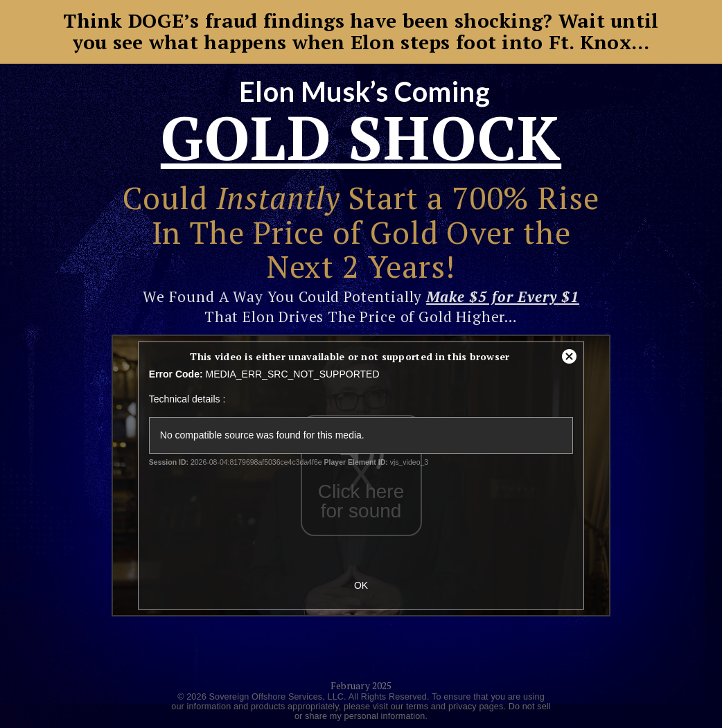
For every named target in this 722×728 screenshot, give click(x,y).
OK (361, 585)
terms (417, 707)
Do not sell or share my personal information (423, 711)
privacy (463, 707)
